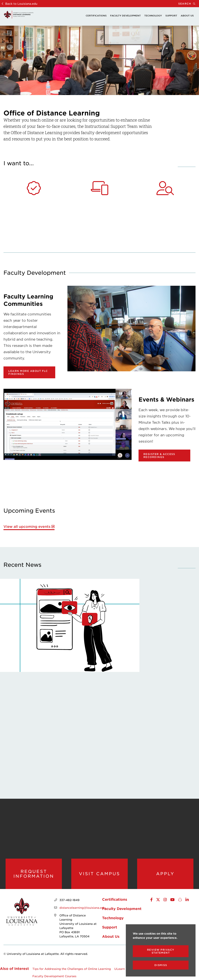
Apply (165, 874)
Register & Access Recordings (159, 456)
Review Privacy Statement (161, 951)
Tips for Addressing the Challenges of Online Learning (72, 969)
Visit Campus (99, 874)
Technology (153, 16)
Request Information (34, 874)
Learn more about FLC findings (28, 372)
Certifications (96, 16)
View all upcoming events (27, 527)
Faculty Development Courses (54, 976)
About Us (187, 16)
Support (171, 16)
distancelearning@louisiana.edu (82, 908)
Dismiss (161, 965)
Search (189, 4)
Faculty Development (125, 16)
